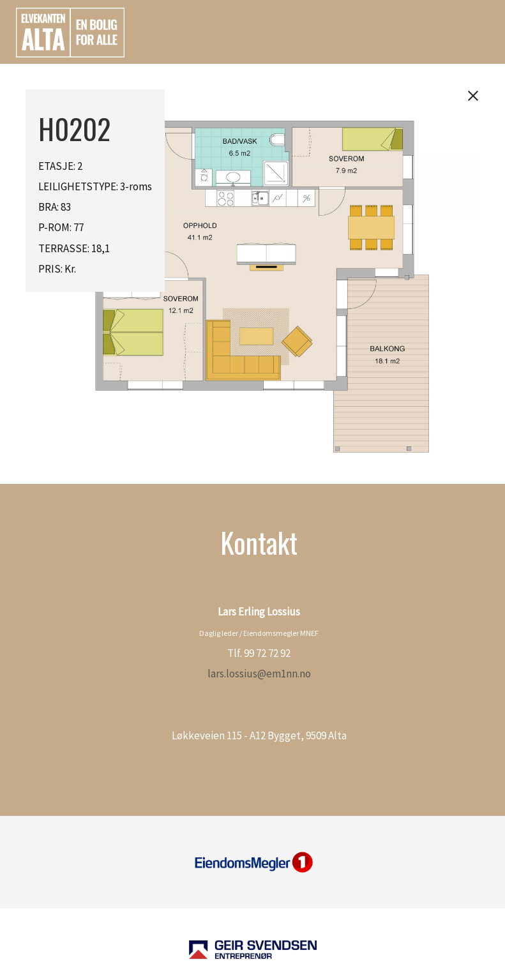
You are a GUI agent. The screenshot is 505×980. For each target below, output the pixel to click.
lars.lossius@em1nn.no (259, 674)
